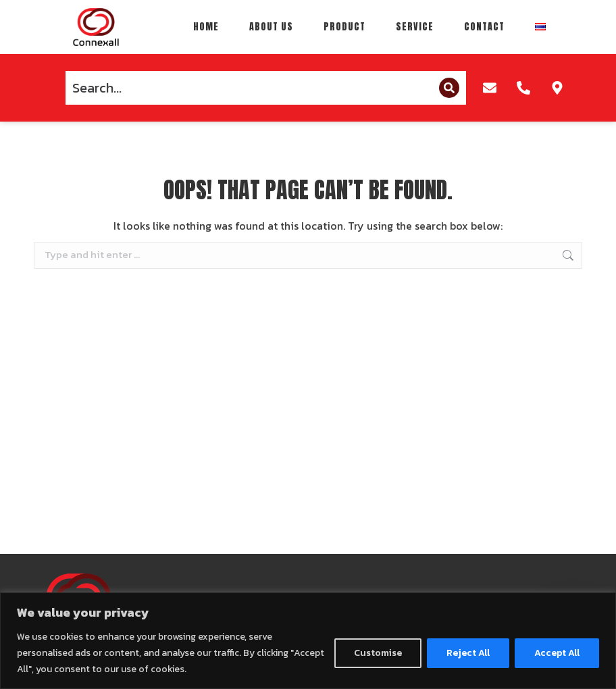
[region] (308, 641)
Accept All (557, 653)
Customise (378, 653)
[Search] (449, 88)
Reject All (468, 653)
